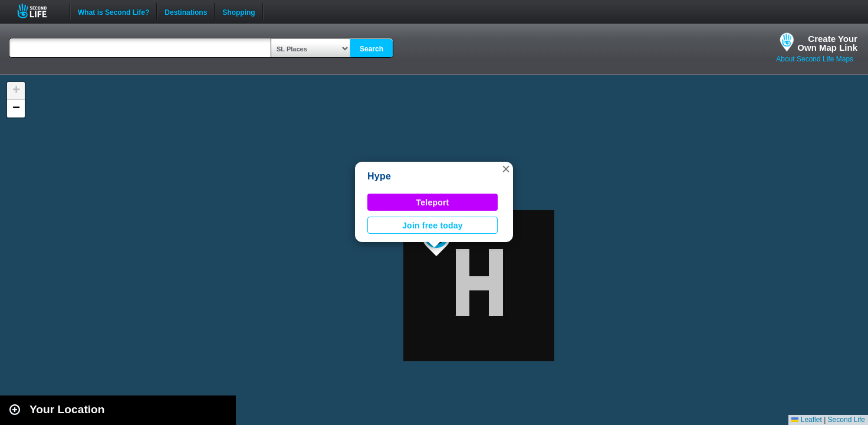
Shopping (239, 11)
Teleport (433, 202)
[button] (506, 169)
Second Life (39, 11)
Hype (379, 176)
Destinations (186, 11)
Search (371, 49)
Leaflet (806, 420)
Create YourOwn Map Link (827, 43)
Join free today (433, 225)
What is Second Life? (114, 11)
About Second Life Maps (815, 59)
